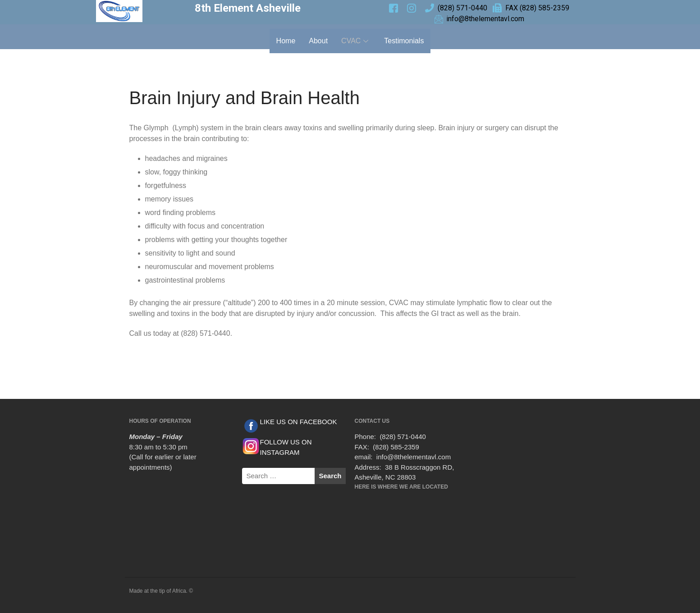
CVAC (356, 41)
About (318, 41)
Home (286, 41)
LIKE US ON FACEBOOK (299, 422)
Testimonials (404, 41)
